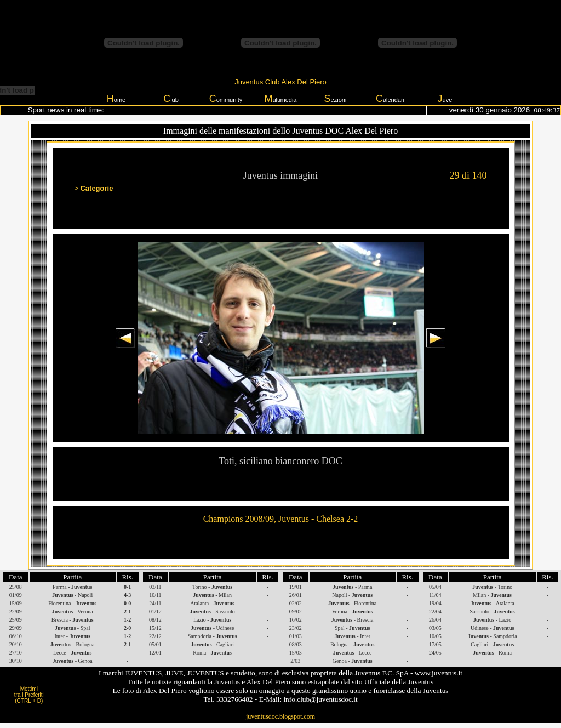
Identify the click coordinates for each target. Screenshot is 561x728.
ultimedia (280, 99)
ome (116, 99)
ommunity (226, 99)
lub (171, 99)
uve (445, 99)
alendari (390, 99)
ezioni (336, 99)
